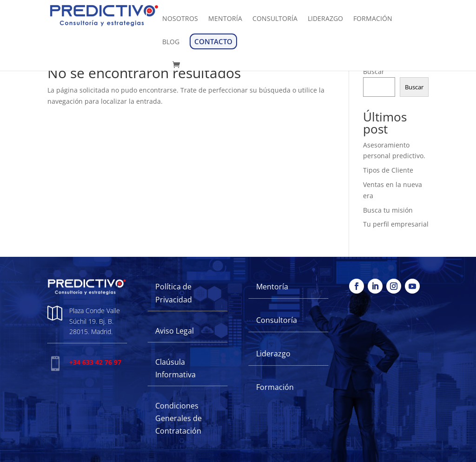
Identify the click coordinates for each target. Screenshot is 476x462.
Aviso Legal (175, 331)
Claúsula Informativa (175, 368)
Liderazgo (273, 354)
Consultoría (277, 320)
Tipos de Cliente (388, 170)
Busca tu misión (388, 210)
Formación (275, 387)
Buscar (374, 71)
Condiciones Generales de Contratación (178, 418)
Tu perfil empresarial (396, 224)
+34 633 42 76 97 (95, 362)
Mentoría (272, 287)
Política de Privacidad (174, 293)
